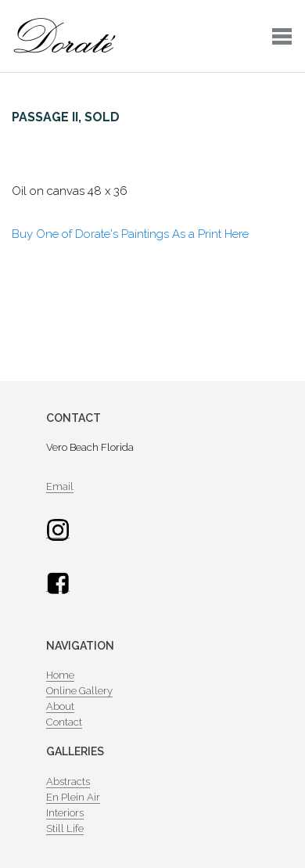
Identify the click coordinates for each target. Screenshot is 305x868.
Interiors (65, 813)
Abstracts (68, 782)
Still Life (65, 828)
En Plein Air (73, 797)
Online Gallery (79, 691)
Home (60, 675)
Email (60, 486)
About (60, 706)
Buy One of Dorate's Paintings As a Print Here (130, 234)
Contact (64, 722)
